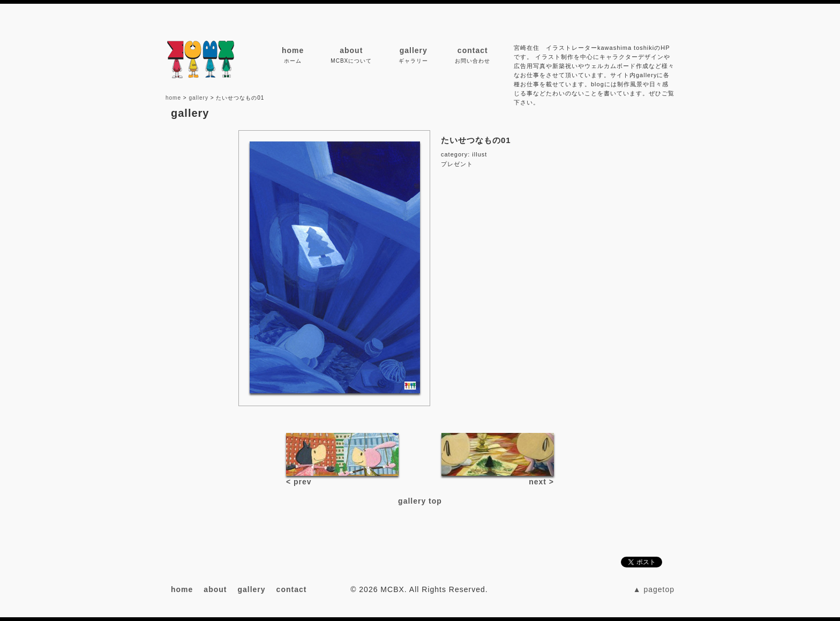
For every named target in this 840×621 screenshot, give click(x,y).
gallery (414, 50)
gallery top (420, 501)
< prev (299, 482)
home (293, 50)
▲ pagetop (654, 589)
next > (541, 482)
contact (473, 50)
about (351, 50)
